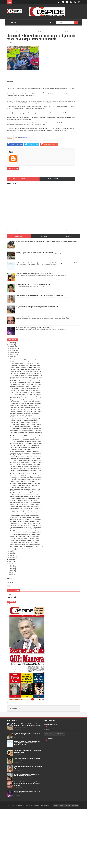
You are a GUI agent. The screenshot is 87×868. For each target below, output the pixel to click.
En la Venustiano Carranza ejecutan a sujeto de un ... (25, 516)
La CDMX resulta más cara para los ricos (22, 449)
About (61, 806)
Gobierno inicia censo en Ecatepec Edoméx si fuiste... (26, 390)
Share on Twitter (31, 144)
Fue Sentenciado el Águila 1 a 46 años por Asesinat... (26, 394)
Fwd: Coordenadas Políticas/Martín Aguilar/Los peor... (26, 447)
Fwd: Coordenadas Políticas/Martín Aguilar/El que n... (26, 474)
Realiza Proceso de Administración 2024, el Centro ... (26, 392)
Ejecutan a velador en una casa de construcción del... (26, 485)
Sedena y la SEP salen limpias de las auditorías (24, 406)
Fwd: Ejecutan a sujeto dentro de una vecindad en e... (26, 468)
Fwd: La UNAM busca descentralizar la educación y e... (26, 442)
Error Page (75, 806)
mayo (12, 550)
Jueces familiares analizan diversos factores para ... (25, 544)
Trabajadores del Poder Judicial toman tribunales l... (25, 508)
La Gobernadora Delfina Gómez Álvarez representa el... (26, 428)
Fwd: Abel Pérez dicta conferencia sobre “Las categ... (26, 373)
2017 (10, 571)
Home (56, 806)
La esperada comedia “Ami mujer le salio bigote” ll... (25, 539)
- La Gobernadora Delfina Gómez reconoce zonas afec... (26, 425)
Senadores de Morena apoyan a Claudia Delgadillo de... (26, 519)
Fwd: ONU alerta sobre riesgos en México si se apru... (26, 531)
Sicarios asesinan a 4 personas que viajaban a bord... (26, 402)
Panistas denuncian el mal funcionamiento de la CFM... (26, 371)
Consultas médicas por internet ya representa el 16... (25, 409)
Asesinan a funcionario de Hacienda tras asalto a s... (25, 501)
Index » (9, 595)
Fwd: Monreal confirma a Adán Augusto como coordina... (26, 443)
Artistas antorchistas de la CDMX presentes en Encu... (26, 497)
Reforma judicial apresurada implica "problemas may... (26, 478)
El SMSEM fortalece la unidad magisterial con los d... (25, 381)
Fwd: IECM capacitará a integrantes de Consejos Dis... (26, 461)
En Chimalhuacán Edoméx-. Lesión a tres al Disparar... (26, 385)
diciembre (13, 347)
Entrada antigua (71, 231)
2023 (10, 559)
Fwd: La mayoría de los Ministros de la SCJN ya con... (26, 529)
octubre (12, 350)
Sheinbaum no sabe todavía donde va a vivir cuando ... (26, 417)
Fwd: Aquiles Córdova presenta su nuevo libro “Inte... (25, 455)
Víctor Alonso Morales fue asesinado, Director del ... (25, 426)
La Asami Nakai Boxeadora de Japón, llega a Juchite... (26, 377)
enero (12, 557)
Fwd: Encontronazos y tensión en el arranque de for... (26, 470)
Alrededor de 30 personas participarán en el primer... (25, 518)
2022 (10, 561)
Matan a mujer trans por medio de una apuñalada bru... (26, 459)
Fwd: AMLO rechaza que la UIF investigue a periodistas (26, 432)
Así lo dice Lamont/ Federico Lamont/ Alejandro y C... (25, 542)
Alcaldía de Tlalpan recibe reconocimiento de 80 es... (25, 483)
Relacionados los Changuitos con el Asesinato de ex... (26, 387)
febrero (12, 556)
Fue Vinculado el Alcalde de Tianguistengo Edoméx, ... (26, 375)
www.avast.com (27, 137)
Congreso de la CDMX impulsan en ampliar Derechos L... (27, 407)
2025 (10, 343)
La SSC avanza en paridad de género (21, 487)
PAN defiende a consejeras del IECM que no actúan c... (26, 491)
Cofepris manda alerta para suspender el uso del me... (26, 510)
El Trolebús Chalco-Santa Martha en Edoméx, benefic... (26, 398)
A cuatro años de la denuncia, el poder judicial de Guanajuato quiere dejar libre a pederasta (27, 784)
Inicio (43, 231)
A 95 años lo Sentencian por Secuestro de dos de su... (26, 383)
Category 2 (10, 582)
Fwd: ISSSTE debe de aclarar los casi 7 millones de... (26, 434)
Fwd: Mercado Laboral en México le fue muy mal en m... (26, 463)
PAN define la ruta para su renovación (21, 415)
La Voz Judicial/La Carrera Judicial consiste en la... (25, 495)
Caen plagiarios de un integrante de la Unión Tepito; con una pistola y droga (28, 767)
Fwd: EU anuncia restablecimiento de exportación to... (26, 438)
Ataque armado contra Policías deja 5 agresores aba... (26, 400)
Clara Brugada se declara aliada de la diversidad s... (25, 423)
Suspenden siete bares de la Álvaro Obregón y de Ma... (26, 419)
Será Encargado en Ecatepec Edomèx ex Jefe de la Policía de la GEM (27, 775)
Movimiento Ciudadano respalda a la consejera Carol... (26, 489)
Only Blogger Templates (43, 805)
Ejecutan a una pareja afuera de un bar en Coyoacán (25, 369)
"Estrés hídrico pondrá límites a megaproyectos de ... (25, 476)
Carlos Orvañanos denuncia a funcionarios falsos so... (26, 481)
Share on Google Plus (49, 144)
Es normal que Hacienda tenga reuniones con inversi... (26, 404)
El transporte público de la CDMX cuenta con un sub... (26, 366)
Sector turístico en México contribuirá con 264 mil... (25, 540)
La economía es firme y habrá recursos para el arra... (25, 514)
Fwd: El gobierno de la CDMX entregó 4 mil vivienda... (26, 436)
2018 (10, 569)
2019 (10, 567)
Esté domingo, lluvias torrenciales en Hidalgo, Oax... (25, 379)
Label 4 (11, 597)
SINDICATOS (59, 734)
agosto (12, 354)
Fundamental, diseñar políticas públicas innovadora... (25, 499)
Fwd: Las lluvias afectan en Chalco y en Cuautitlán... (25, 445)
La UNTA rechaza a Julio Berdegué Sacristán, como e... (26, 512)
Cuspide (20, 805)
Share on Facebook (15, 144)
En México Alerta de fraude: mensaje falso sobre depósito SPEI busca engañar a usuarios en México (27, 743)
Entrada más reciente (13, 231)
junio (12, 358)
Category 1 (10, 578)
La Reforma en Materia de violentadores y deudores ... (26, 364)
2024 (10, 345)
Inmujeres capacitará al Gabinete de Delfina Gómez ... (26, 521)
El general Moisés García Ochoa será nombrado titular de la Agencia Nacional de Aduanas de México (27, 725)
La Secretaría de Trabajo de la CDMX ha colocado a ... (26, 451)
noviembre (13, 349)
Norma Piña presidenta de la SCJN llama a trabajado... (26, 502)
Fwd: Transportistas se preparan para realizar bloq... (25, 466)
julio (11, 356)
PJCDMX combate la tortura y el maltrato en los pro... (26, 362)
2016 (10, 573)
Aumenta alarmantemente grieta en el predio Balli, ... (25, 506)
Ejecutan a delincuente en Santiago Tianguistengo (25, 413)
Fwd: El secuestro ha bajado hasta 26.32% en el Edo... (26, 533)
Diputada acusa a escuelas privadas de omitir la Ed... (25, 368)
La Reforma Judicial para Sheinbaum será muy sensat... (26, 480)
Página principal (15, 709)
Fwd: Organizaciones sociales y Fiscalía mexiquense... (26, 472)
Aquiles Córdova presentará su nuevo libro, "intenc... (25, 537)
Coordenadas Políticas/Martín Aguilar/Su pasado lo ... (26, 523)
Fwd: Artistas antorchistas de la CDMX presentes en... (26, 493)
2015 (10, 575)
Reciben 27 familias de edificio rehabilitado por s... (25, 421)
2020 (10, 565)
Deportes (48, 734)
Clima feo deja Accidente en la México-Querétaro (24, 388)
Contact (68, 806)
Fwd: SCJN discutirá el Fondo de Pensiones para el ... (26, 527)
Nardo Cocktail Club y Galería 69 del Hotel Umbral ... (25, 525)
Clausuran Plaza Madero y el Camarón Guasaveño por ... (27, 457)
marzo (12, 554)
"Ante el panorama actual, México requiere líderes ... (25, 360)
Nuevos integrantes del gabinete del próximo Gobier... (26, 504)
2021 (10, 563)
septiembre (14, 352)
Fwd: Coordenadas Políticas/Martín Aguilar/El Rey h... (26, 535)
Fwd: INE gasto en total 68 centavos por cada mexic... (26, 464)
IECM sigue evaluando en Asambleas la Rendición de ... (26, 546)
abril (12, 552)
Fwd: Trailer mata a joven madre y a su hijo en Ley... (25, 440)
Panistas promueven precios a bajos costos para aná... (26, 548)
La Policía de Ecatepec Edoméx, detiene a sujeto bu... (26, 396)
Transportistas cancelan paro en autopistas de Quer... (26, 453)
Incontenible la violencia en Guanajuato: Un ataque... (25, 430)
